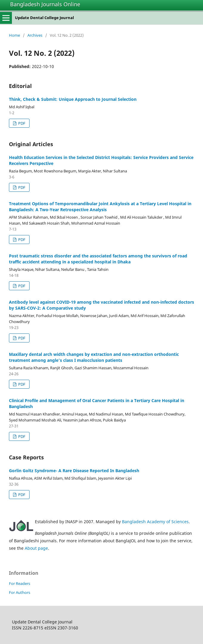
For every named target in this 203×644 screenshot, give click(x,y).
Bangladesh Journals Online (45, 4)
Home (14, 35)
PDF (21, 123)
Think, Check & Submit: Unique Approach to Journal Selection (73, 99)
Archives (35, 35)
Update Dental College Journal (44, 18)
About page (36, 548)
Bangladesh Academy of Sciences (155, 522)
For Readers (20, 583)
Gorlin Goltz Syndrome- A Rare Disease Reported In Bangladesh (74, 471)
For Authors (20, 592)
